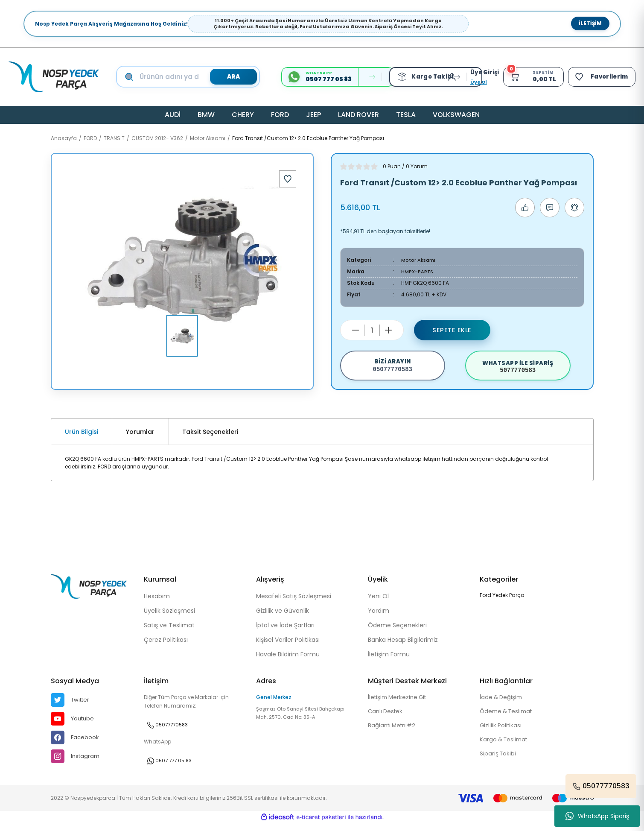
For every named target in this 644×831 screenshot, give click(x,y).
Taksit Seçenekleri (210, 438)
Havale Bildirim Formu (288, 660)
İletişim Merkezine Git (399, 704)
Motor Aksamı (419, 260)
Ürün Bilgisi (82, 438)
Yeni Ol (378, 602)
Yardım (379, 617)
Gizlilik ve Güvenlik (283, 617)
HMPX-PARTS (418, 271)
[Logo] (54, 77)
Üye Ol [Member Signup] (474, 82)
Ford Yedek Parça (502, 601)
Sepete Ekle (452, 330)
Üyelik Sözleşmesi (169, 617)
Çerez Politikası (166, 646)
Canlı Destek (386, 718)
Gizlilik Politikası (501, 733)
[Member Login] (450, 77)
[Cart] (530, 77)
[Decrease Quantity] (356, 330)
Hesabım (157, 602)
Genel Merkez (274, 703)
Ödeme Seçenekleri (397, 631)
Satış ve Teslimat (169, 631)
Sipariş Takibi (498, 762)
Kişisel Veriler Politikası (288, 646)
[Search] (196, 77)
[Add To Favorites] (288, 179)
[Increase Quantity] (388, 330)
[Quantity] (372, 330)
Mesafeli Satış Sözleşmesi (294, 602)
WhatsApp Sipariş (597, 816)
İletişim (590, 23)
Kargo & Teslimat (505, 747)
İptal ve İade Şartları (285, 631)
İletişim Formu (389, 660)
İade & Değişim (502, 704)
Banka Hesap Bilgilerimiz (403, 646)
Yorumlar (140, 438)
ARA (231, 76)
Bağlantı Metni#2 (393, 733)
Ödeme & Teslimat (508, 718)
